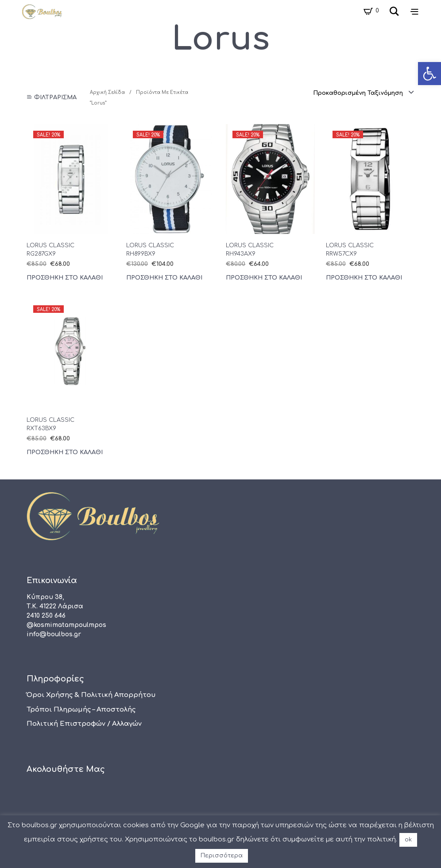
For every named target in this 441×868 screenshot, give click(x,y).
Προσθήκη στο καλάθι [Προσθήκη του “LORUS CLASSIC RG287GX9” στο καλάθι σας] (65, 278)
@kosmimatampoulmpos (66, 625)
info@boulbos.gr (54, 634)
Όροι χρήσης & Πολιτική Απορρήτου (91, 695)
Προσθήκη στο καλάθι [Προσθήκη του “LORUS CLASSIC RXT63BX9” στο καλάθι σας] (65, 452)
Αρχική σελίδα (107, 92)
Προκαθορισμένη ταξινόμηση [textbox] (358, 93)
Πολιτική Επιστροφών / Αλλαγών (84, 724)
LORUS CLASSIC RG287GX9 (50, 249)
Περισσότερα (222, 856)
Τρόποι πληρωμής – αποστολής (81, 710)
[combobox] (364, 93)
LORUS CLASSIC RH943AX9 (250, 249)
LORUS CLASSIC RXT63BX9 (50, 424)
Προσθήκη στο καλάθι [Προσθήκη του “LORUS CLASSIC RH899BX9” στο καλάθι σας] (164, 278)
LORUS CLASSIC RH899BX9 (150, 249)
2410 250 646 (46, 616)
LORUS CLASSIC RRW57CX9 (350, 249)
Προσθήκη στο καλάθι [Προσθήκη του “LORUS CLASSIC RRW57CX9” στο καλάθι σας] (364, 278)
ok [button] (408, 840)
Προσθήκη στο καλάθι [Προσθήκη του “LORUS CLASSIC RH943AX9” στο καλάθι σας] (264, 278)
